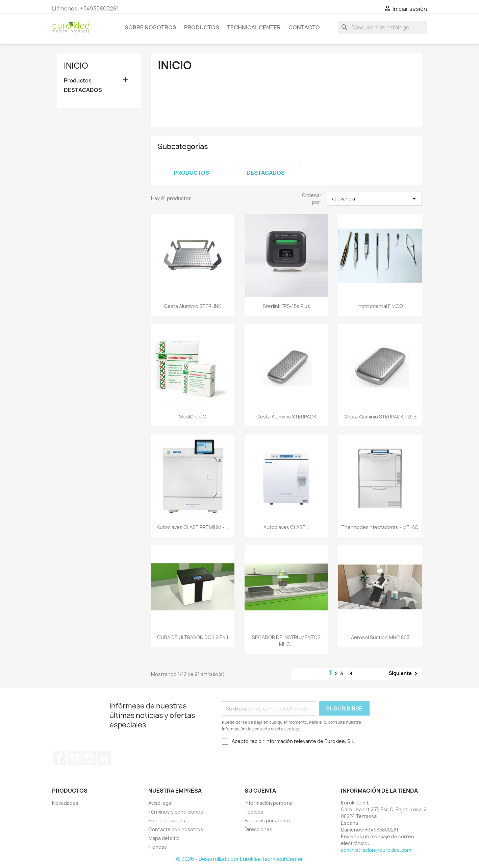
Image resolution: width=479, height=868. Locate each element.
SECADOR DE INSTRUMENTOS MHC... (286, 641)
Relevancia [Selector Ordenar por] (374, 199)
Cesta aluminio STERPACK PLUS (380, 417)
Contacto (304, 27)
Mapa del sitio (164, 838)
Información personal (269, 803)
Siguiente (404, 674)
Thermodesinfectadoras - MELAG (380, 527)
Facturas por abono (267, 821)
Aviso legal (160, 803)
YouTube (74, 758)
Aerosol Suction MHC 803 (380, 637)
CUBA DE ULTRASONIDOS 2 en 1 (193, 637)
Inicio (76, 66)
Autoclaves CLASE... (286, 527)
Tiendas (158, 847)
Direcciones (258, 829)
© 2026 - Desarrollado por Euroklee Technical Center (239, 859)
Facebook (59, 758)
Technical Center (254, 27)
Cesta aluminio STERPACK (286, 417)
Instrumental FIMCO (380, 306)
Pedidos (254, 812)
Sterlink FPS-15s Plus (286, 306)
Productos (202, 27)
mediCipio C (193, 417)
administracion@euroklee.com (376, 850)
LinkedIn (104, 758)
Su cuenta (260, 791)
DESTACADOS (83, 90)
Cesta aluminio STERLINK (193, 306)
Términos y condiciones (176, 812)
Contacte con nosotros (176, 829)
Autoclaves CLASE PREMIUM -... (193, 527)
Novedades (65, 803)
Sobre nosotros (150, 27)
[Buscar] (382, 27)
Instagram (89, 758)
